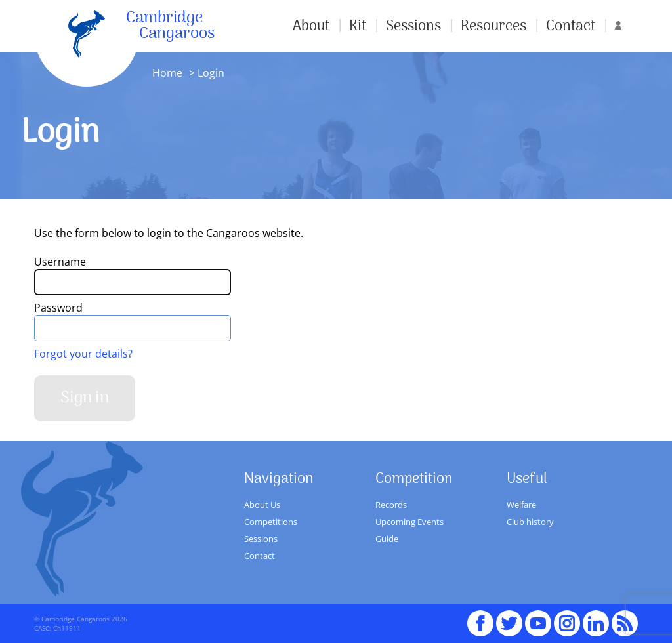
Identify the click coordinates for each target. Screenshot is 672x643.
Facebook (480, 617)
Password (58, 308)
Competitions (271, 522)
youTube (538, 617)
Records (391, 505)
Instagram (567, 617)
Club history (530, 522)
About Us (262, 505)
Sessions (413, 26)
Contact (571, 26)
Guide (387, 539)
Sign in (85, 398)
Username (60, 262)
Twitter (509, 617)
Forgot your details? (83, 354)
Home (167, 73)
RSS (625, 617)
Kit (358, 26)
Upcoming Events (409, 522)
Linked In (596, 623)
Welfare (521, 505)
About (311, 26)
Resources (493, 26)
